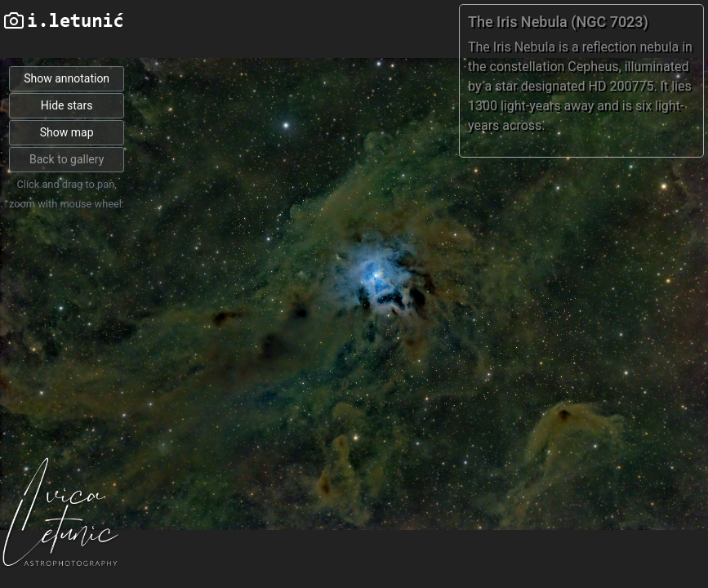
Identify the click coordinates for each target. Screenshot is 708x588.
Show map (67, 132)
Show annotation (67, 78)
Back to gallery (67, 159)
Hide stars (67, 105)
